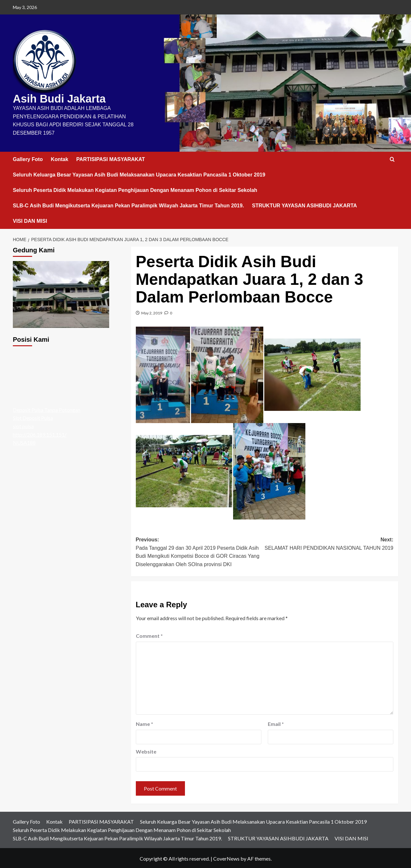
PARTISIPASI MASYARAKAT (111, 158)
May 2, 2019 (152, 312)
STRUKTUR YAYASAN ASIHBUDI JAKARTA (305, 204)
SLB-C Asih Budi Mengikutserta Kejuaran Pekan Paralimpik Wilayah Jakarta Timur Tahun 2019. (128, 204)
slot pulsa (23, 425)
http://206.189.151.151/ (40, 433)
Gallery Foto (28, 158)
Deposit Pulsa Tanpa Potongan (47, 408)
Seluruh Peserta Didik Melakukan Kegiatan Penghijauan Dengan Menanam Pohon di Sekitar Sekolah (135, 189)
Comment (149, 634)
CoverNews (226, 857)
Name (144, 723)
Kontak (59, 158)
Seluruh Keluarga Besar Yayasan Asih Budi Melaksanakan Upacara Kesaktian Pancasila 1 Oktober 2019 (139, 173)
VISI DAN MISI (30, 219)
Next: (329, 543)
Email (276, 723)
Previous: (200, 551)
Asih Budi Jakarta (53, 98)
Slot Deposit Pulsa (33, 416)
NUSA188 (24, 441)
